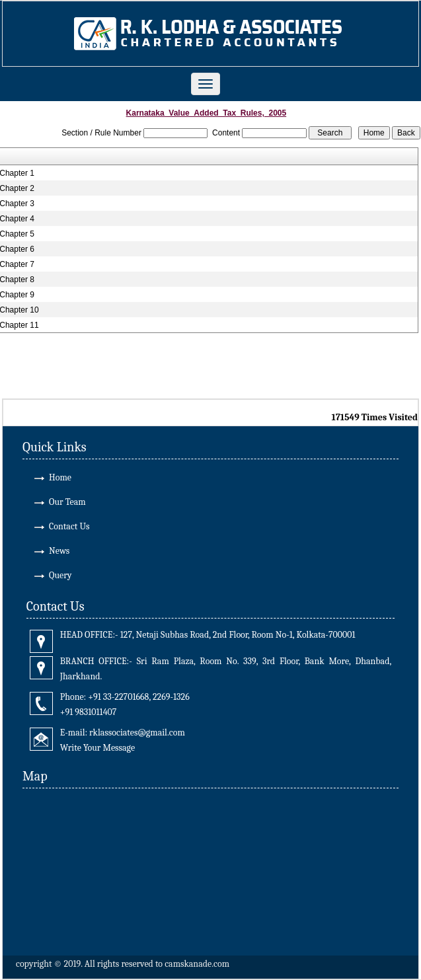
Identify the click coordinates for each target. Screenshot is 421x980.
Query (60, 575)
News (59, 551)
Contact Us (69, 526)
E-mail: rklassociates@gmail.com (123, 733)
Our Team (67, 502)
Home (60, 477)
